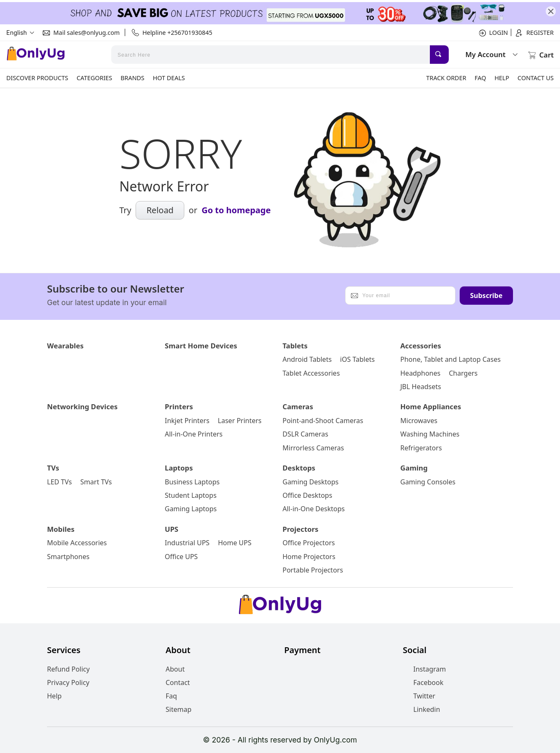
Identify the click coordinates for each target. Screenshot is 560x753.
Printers (179, 407)
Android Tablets (307, 359)
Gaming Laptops (191, 509)
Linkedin (422, 709)
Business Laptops (192, 482)
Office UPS (182, 557)
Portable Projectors (313, 570)
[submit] (439, 55)
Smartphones (68, 557)
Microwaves (419, 421)
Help (54, 696)
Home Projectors (309, 557)
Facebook (423, 682)
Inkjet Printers (187, 421)
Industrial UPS (187, 543)
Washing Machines (430, 434)
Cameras (298, 407)
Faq (171, 696)
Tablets (295, 346)
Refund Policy (68, 669)
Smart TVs (96, 482)
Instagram (425, 669)
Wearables (65, 346)
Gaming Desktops (310, 482)
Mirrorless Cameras (313, 448)
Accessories (421, 346)
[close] (551, 11)
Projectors (300, 529)
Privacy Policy (68, 682)
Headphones (421, 373)
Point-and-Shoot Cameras (323, 421)
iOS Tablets (357, 359)
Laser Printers (240, 421)
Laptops (179, 468)
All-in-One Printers (194, 434)
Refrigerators (421, 448)
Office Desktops (307, 495)
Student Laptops (191, 495)
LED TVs (59, 482)
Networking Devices (82, 407)
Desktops (299, 468)
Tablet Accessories (311, 373)
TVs (53, 468)
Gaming (414, 468)
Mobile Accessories (77, 543)
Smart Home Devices (201, 346)
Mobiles (61, 529)
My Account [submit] (492, 54)
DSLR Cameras (305, 434)
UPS (172, 529)
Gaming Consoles (428, 482)
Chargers (463, 373)
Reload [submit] (160, 210)
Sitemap (179, 709)
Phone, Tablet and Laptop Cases (451, 359)
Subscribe (486, 295)
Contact (178, 682)
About (175, 669)
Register (534, 33)
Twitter (419, 696)
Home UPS (235, 543)
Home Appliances (431, 407)
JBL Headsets (421, 387)
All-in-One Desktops (314, 509)
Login (492, 33)
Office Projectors (309, 543)
